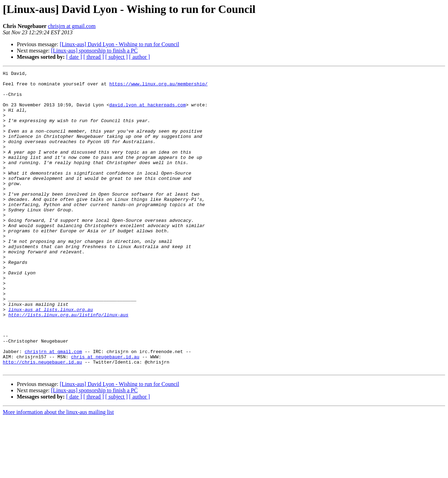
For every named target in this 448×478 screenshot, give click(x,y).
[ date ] (74, 57)
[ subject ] (117, 57)
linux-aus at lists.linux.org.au (51, 358)
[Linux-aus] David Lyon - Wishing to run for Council (120, 44)
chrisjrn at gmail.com (72, 26)
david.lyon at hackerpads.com (147, 112)
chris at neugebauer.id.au (105, 414)
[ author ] (140, 57)
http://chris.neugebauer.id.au (42, 421)
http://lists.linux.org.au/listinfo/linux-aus (68, 364)
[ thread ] (94, 57)
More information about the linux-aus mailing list (58, 472)
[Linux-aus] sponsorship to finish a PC (94, 51)
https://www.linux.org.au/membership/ (158, 87)
